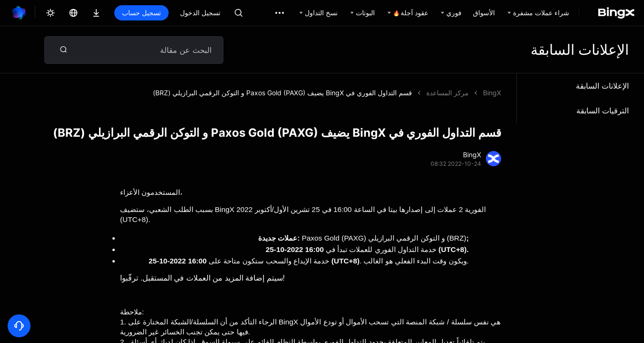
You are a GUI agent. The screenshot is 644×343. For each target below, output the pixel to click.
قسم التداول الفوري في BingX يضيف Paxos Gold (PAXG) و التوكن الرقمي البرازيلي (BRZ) (282, 93)
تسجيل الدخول (200, 13)
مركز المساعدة (448, 93)
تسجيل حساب (141, 13)
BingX (492, 93)
